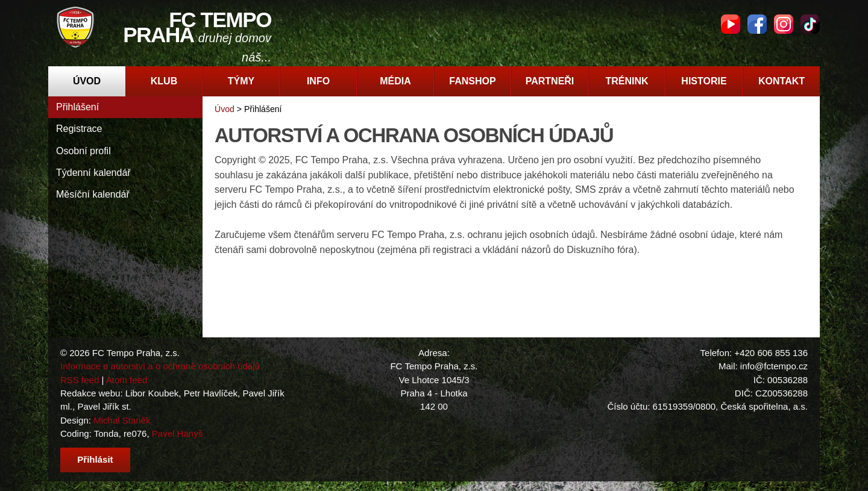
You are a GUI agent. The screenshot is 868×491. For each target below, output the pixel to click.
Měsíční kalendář (93, 194)
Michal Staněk (122, 420)
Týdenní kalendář (93, 173)
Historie (704, 81)
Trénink (627, 81)
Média (395, 81)
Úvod (87, 81)
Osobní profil (83, 151)
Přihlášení (77, 107)
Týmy (241, 81)
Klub (164, 81)
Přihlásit (95, 459)
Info (318, 81)
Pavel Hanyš (177, 433)
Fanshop (472, 81)
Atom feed (127, 380)
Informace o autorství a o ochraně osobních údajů (160, 366)
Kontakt (782, 81)
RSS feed (80, 380)
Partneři (550, 81)
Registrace (79, 129)
